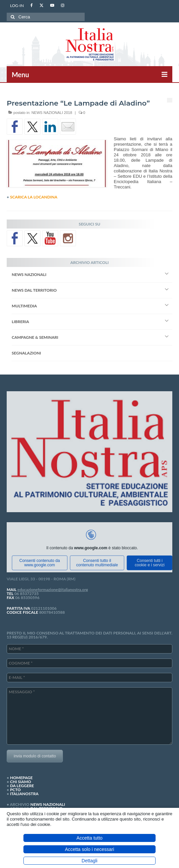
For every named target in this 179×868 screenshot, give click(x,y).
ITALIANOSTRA (24, 794)
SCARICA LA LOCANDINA (34, 197)
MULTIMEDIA (24, 306)
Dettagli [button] (89, 861)
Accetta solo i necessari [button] (89, 849)
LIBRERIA (20, 322)
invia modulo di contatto (35, 756)
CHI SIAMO (21, 782)
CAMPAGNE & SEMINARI (35, 337)
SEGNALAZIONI (26, 353)
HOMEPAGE (21, 778)
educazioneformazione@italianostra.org (53, 590)
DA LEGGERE (22, 786)
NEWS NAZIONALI (29, 274)
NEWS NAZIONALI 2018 (52, 113)
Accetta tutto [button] (90, 838)
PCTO (15, 790)
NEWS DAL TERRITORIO (34, 290)
